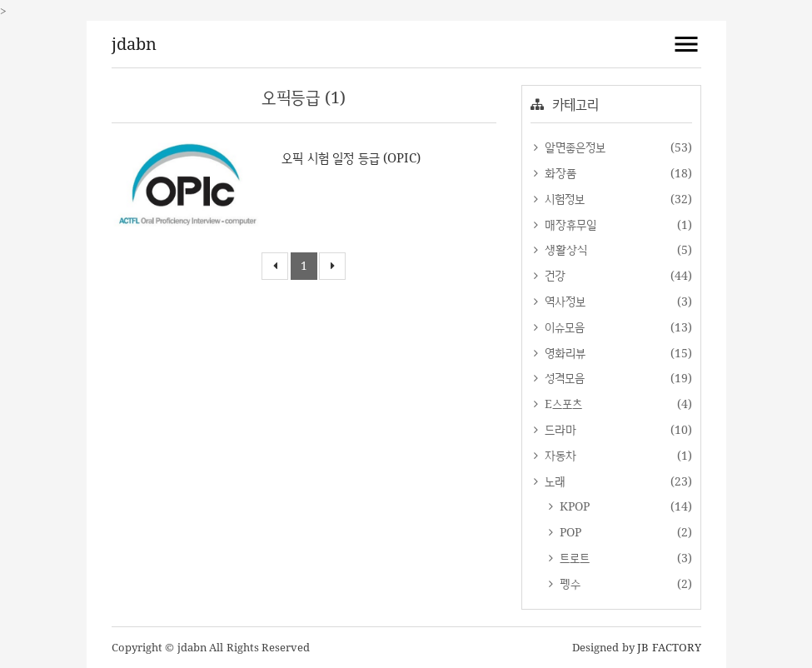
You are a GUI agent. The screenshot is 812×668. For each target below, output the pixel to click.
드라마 (559, 429)
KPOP (573, 506)
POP (569, 532)
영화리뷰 (564, 353)
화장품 (559, 173)
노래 (554, 481)
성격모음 (563, 378)
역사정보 (564, 301)
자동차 (559, 455)
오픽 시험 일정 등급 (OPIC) (351, 158)
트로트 (573, 558)
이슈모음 (563, 327)
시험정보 (563, 199)
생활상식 (565, 249)
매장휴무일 (569, 224)
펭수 (569, 583)
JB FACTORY (669, 647)
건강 (554, 275)
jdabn (134, 44)
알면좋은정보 (574, 147)
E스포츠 (562, 404)
